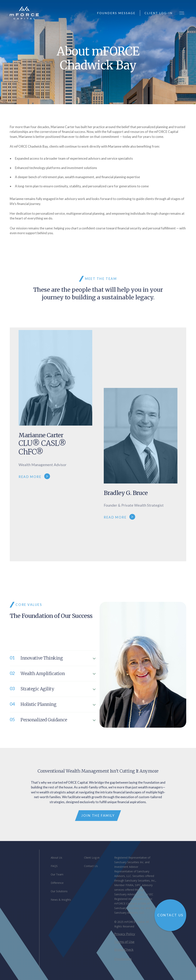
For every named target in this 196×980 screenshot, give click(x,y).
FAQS (54, 866)
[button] (182, 13)
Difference (57, 883)
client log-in (159, 13)
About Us (56, 858)
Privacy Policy (125, 934)
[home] (24, 13)
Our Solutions (59, 891)
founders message (116, 13)
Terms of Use (124, 942)
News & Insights (61, 900)
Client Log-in (92, 858)
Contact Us (91, 866)
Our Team (57, 874)
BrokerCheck (124, 950)
